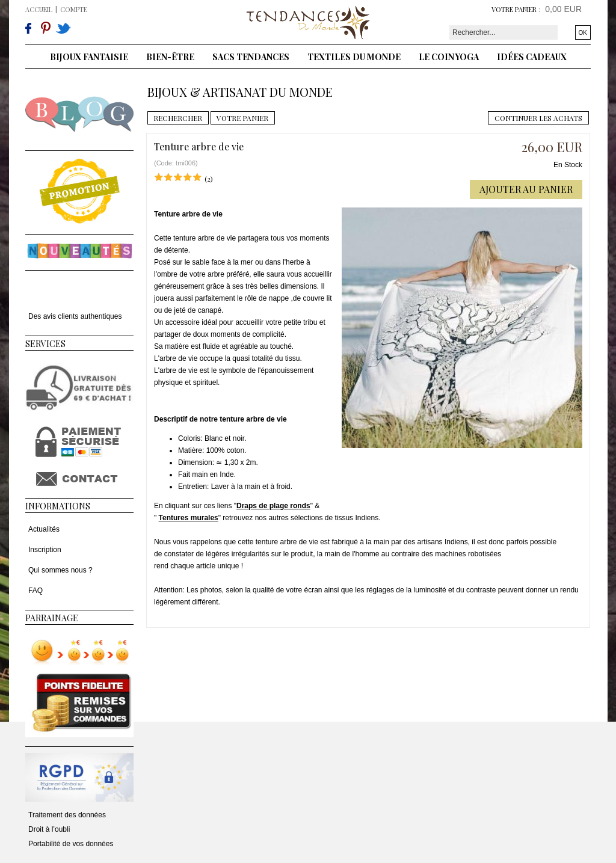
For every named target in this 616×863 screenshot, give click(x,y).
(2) (209, 179)
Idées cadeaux (532, 57)
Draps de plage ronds (273, 506)
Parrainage (52, 618)
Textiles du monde (354, 57)
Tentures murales (189, 518)
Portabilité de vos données (71, 844)
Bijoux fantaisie (89, 57)
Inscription (45, 550)
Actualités (44, 529)
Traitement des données (67, 815)
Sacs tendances (251, 57)
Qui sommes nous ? (60, 570)
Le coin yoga (449, 57)
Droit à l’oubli (49, 829)
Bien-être (170, 57)
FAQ (35, 591)
